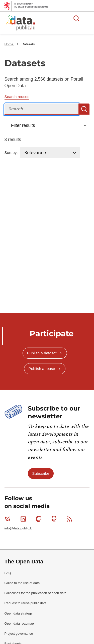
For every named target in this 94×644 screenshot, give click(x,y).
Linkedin (24, 519)
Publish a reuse (42, 369)
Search (84, 109)
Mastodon (40, 519)
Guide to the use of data (22, 583)
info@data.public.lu (19, 528)
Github (55, 519)
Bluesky (9, 519)
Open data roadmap (19, 623)
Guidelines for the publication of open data (35, 593)
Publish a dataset (42, 353)
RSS (71, 519)
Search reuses (17, 97)
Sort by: (11, 152)
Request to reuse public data (26, 603)
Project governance (19, 634)
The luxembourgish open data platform (63, 23)
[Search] (42, 109)
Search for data (76, 18)
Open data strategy (19, 613)
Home (9, 44)
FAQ (8, 573)
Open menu (87, 18)
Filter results (23, 125)
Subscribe (41, 473)
